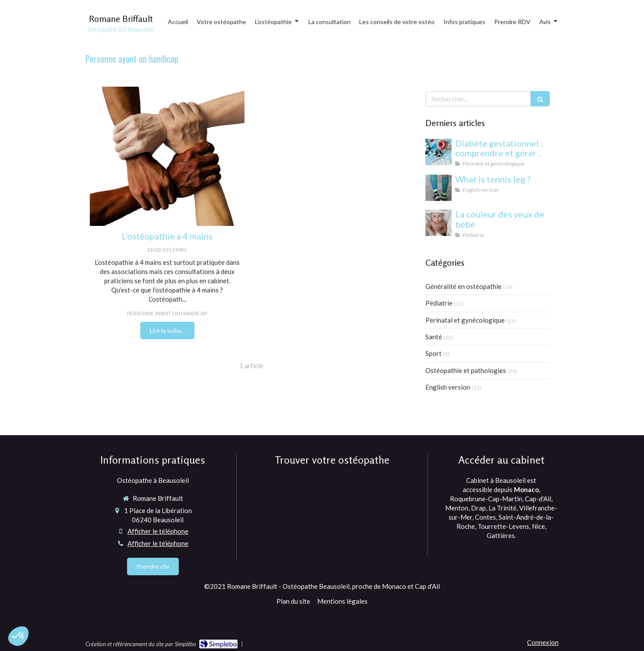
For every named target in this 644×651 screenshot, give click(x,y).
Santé (434, 337)
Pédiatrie (439, 303)
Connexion (543, 642)
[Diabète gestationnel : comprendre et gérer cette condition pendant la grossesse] (439, 152)
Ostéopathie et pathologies (466, 370)
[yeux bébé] (439, 223)
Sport (433, 353)
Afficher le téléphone (158, 531)
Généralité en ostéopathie (464, 286)
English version (448, 387)
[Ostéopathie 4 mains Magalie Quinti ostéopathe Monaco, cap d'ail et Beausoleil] (167, 156)
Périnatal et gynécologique (465, 320)
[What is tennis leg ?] (439, 188)
